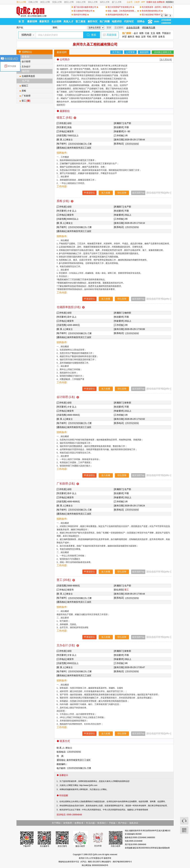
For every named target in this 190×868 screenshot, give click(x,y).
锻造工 (25, 86)
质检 (24, 91)
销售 (142, 33)
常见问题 (90, 823)
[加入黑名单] (166, 60)
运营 (143, 37)
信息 (155, 2)
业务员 (161, 37)
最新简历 (44, 21)
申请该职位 (89, 193)
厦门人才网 (117, 2)
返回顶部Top (138, 193)
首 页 (21, 21)
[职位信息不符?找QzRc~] (159, 193)
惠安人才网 (69, 2)
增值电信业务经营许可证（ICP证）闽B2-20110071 (80, 862)
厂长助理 (26, 96)
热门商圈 (105, 21)
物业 (138, 37)
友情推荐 (68, 823)
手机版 (112, 823)
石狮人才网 (33, 2)
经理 (155, 37)
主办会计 (26, 66)
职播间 (149, 2)
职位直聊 (122, 193)
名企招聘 (56, 21)
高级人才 (68, 21)
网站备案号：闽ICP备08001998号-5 (117, 862)
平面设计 (166, 33)
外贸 (124, 37)
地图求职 (117, 21)
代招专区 (129, 21)
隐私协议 (134, 823)
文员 (153, 33)
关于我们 (117, 52)
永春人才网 (81, 2)
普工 (26, 101)
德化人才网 (93, 2)
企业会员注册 (133, 28)
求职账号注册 (149, 28)
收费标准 (161, 2)
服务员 (131, 37)
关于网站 (56, 823)
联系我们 (170, 2)
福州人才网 (105, 2)
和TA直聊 (10, 66)
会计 (136, 33)
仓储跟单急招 (28, 76)
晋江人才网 (21, 2)
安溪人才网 (57, 2)
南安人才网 (45, 2)
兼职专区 (93, 21)
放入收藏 (106, 193)
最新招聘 (32, 21)
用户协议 (122, 823)
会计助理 (26, 61)
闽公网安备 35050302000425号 (95, 865)
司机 (149, 37)
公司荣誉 (130, 52)
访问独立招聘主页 (163, 52)
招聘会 (141, 21)
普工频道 (80, 21)
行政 (147, 33)
